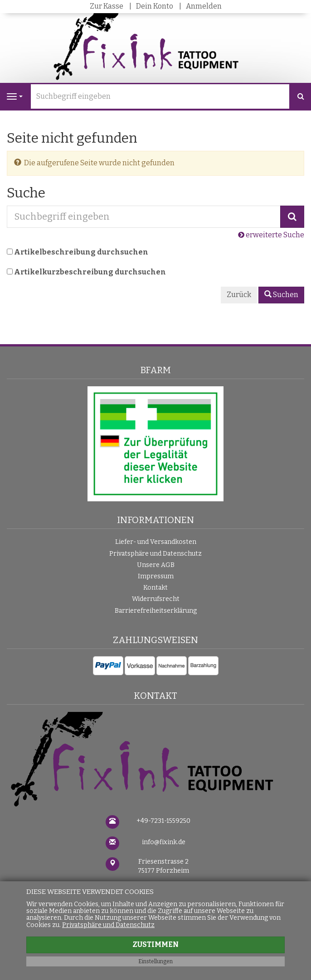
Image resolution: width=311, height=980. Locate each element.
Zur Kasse (107, 6)
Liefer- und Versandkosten (156, 542)
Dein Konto (155, 6)
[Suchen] (301, 97)
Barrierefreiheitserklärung (156, 611)
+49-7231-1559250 (163, 821)
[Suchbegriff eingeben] (160, 96)
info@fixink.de (164, 842)
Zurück (239, 295)
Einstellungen (155, 961)
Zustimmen (155, 944)
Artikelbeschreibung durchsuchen (81, 252)
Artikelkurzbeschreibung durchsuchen (90, 272)
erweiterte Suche (271, 235)
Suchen (281, 295)
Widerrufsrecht (156, 599)
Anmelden (204, 6)
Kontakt (155, 588)
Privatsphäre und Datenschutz (155, 554)
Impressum (156, 576)
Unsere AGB (156, 565)
